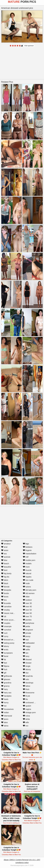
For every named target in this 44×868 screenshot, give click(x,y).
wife (26, 722)
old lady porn (30, 590)
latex (4, 722)
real (26, 640)
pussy (27, 636)
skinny (27, 669)
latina (5, 726)
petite (27, 626)
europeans (7, 653)
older (26, 597)
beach (5, 564)
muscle (27, 570)
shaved (27, 660)
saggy (27, 646)
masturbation (30, 554)
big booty (6, 573)
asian (5, 550)
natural (27, 573)
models (27, 564)
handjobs (6, 696)
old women (29, 593)
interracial (7, 716)
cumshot (6, 630)
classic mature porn (11, 613)
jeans (5, 719)
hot (4, 706)
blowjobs (6, 590)
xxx (26, 726)
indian (5, 712)
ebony (5, 646)
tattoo (27, 686)
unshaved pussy (31, 703)
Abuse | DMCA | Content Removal (16, 860)
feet (4, 663)
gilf (4, 673)
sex (26, 653)
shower (27, 663)
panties (27, 620)
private (27, 633)
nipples (27, 577)
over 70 (27, 617)
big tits (5, 577)
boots (5, 597)
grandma (6, 683)
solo (26, 679)
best (4, 570)
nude (26, 583)
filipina (5, 666)
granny (5, 686)
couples (6, 623)
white (26, 719)
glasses (6, 679)
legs (26, 544)
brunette (6, 603)
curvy (5, 636)
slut (26, 673)
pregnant (28, 630)
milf (26, 557)
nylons (27, 587)
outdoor (27, 600)
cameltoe (6, 607)
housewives (7, 709)
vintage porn (29, 712)
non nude (28, 580)
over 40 (27, 607)
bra (4, 600)
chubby (6, 610)
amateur (6, 544)
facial (5, 656)
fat (4, 660)
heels (5, 699)
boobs (5, 593)
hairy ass (6, 693)
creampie (6, 626)
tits (25, 699)
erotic (5, 650)
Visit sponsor (29, 46)
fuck (4, 669)
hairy (5, 689)
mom (26, 567)
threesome (29, 693)
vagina (27, 709)
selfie (26, 650)
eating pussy (8, 643)
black (5, 583)
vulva (26, 716)
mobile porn (29, 560)
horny (5, 703)
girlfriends (7, 676)
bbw (4, 560)
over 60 (27, 613)
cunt (4, 633)
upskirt (27, 706)
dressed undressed (11, 640)
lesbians (28, 547)
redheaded (29, 643)
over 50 (27, 610)
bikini (5, 580)
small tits (28, 676)
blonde (5, 587)
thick (26, 689)
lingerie (27, 550)
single (27, 666)
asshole (6, 557)
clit (4, 617)
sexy (26, 656)
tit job (26, 696)
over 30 (27, 603)
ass (4, 554)
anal (4, 547)
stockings (28, 683)
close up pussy (9, 620)
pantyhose (29, 623)
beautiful (6, 567)
